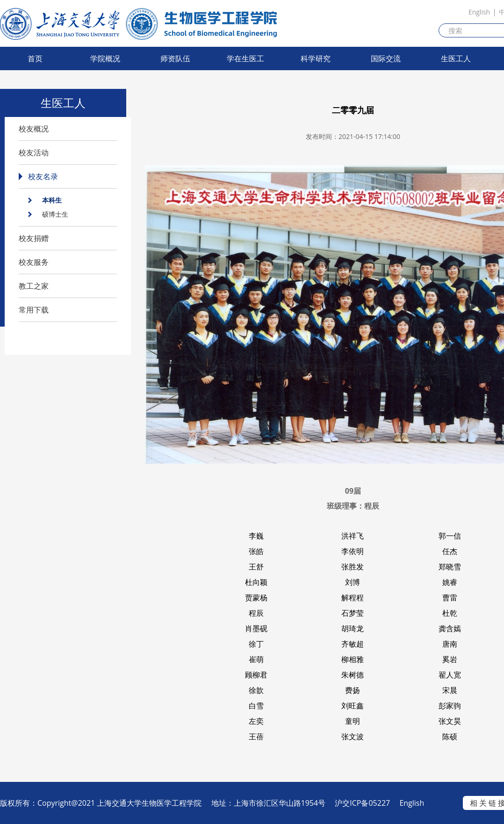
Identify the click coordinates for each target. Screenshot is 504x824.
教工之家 (34, 286)
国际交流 (386, 58)
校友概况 (34, 129)
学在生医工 (245, 58)
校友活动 (34, 153)
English (479, 12)
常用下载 (34, 310)
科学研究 (316, 58)
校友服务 (34, 262)
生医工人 (456, 58)
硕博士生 (55, 214)
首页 (35, 58)
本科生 (52, 200)
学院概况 (105, 58)
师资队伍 (175, 58)
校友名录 (43, 176)
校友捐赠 (34, 238)
